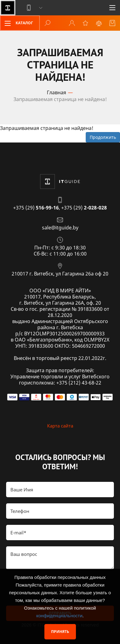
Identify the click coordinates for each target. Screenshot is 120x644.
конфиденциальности (60, 616)
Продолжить (103, 137)
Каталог (17, 23)
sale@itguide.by (60, 228)
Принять (60, 632)
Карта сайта (60, 426)
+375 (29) (36, 208)
